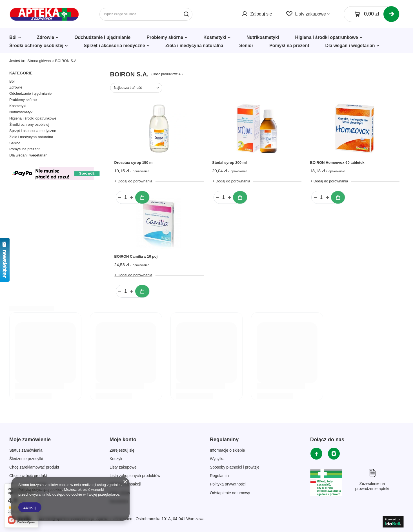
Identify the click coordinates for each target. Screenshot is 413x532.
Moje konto (123, 440)
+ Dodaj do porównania (134, 181)
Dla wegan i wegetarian (350, 46)
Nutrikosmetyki (263, 37)
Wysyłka (217, 459)
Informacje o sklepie (227, 450)
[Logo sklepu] (44, 14)
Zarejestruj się (122, 450)
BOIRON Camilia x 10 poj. (137, 256)
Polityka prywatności (228, 484)
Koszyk (116, 459)
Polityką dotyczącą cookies (40, 490)
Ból (13, 37)
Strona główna (39, 61)
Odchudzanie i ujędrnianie (102, 37)
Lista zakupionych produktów (135, 476)
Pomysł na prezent (289, 46)
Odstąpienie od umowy (230, 493)
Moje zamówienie (30, 440)
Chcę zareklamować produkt (34, 467)
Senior (246, 46)
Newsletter (119, 501)
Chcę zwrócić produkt (28, 476)
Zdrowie (45, 37)
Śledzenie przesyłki (26, 459)
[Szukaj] (186, 14)
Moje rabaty (120, 493)
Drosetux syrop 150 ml (134, 163)
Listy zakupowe (311, 14)
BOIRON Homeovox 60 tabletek (337, 163)
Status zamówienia (26, 450)
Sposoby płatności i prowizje (235, 467)
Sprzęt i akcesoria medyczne (114, 46)
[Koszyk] (372, 14)
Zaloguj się (261, 14)
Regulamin (219, 476)
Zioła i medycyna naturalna (194, 46)
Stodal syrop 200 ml (229, 163)
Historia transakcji (125, 484)
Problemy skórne (165, 37)
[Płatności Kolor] (55, 181)
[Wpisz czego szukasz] (146, 14)
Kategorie (21, 73)
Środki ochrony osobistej (36, 46)
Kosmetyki (215, 37)
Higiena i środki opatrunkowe (327, 37)
